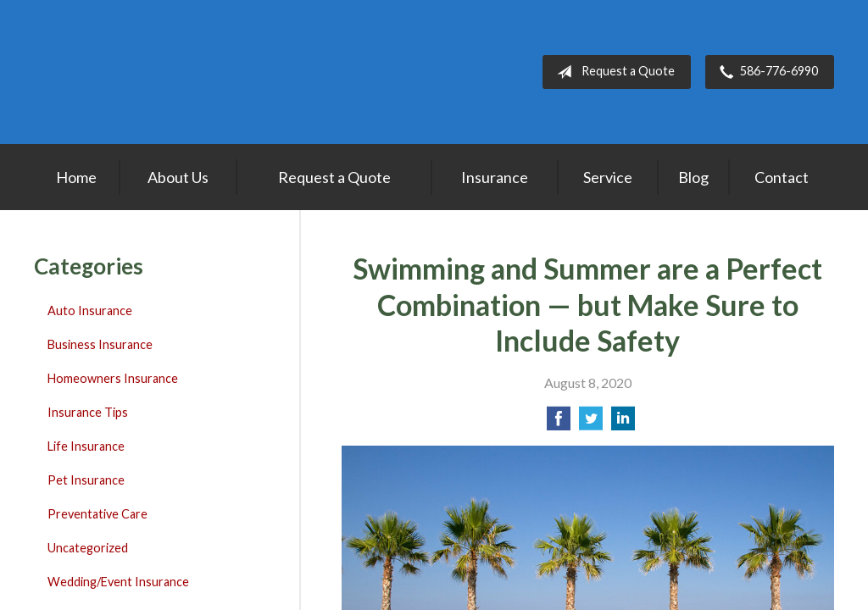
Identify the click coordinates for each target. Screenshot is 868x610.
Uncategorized (88, 548)
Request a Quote (612, 72)
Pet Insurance (86, 480)
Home (76, 177)
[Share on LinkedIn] (623, 423)
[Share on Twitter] (591, 423)
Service (608, 177)
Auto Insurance (90, 311)
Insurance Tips (88, 412)
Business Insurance (100, 344)
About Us (178, 177)
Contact (782, 177)
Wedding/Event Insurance (118, 582)
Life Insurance (86, 446)
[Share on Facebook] (559, 423)
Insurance (495, 177)
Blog (693, 177)
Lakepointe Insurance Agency (140, 72)
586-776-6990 (765, 72)
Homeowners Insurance (113, 378)
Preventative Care (97, 514)
